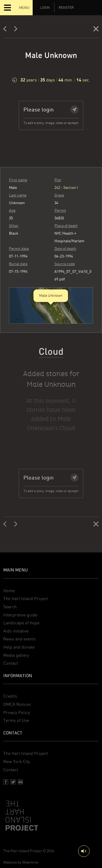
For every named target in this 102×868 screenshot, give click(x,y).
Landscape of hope (21, 623)
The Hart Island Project (26, 599)
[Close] (96, 30)
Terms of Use (16, 720)
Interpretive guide (20, 615)
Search (10, 607)
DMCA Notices (17, 704)
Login (45, 8)
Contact (11, 663)
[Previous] (7, 30)
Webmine (30, 862)
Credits (10, 696)
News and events (19, 639)
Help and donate (19, 647)
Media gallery (16, 655)
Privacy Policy (17, 713)
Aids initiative (16, 631)
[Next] (16, 30)
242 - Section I (66, 192)
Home (9, 591)
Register (66, 8)
